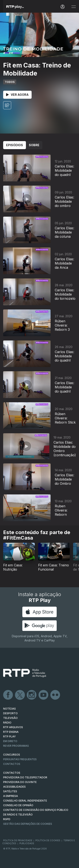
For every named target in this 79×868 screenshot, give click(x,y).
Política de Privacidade (18, 840)
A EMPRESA (11, 796)
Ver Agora (17, 95)
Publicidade (27, 843)
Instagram (32, 695)
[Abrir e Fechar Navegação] (74, 7)
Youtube (44, 695)
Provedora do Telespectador (25, 777)
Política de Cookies (48, 840)
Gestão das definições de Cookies (28, 824)
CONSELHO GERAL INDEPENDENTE (25, 801)
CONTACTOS (12, 773)
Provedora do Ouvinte (20, 782)
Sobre (34, 145)
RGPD (7, 819)
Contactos (12, 764)
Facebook (8, 695)
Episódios (15, 145)
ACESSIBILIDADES (14, 787)
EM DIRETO (10, 741)
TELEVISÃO (10, 718)
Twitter (20, 695)
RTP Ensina (11, 732)
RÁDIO (7, 723)
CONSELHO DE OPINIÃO (18, 805)
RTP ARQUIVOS (13, 727)
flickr (55, 695)
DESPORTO (10, 713)
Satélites (10, 791)
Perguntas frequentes (20, 759)
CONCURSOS (12, 755)
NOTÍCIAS (9, 709)
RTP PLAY (9, 736)
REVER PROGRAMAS (16, 746)
